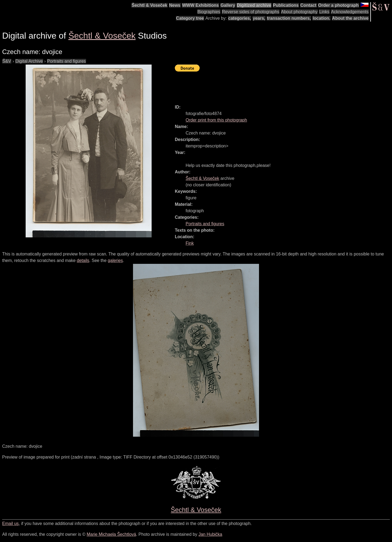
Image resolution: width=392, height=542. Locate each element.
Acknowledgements (350, 12)
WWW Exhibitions (200, 5)
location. (322, 18)
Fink (190, 243)
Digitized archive (254, 5)
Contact (308, 5)
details (83, 260)
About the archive (350, 18)
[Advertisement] (273, 86)
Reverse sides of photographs (251, 12)
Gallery (228, 5)
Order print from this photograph (216, 120)
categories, (240, 18)
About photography (299, 12)
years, (259, 18)
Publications (286, 5)
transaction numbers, (289, 18)
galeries (115, 260)
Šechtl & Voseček (149, 5)
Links (324, 12)
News (175, 5)
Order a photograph (338, 5)
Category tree (190, 18)
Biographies (209, 12)
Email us (10, 524)
